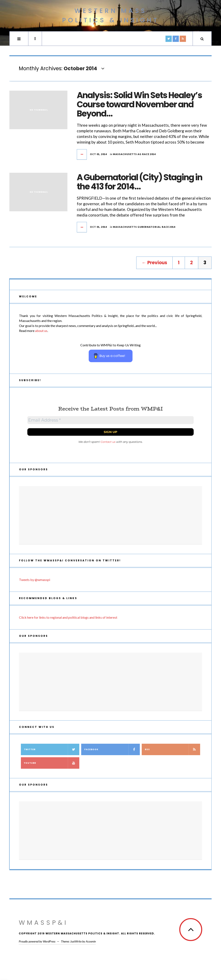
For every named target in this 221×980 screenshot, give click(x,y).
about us (41, 331)
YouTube (52, 763)
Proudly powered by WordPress (37, 941)
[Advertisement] (110, 515)
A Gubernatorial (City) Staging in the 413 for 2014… (140, 182)
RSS (173, 749)
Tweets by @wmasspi (35, 580)
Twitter (52, 749)
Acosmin (91, 941)
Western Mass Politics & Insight (111, 16)
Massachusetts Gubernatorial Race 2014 (144, 227)
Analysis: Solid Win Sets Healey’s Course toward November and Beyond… (139, 104)
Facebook (112, 749)
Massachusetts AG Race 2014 (134, 154)
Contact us (108, 442)
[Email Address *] (110, 420)
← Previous (154, 263)
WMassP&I (43, 923)
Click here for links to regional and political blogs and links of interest (68, 617)
